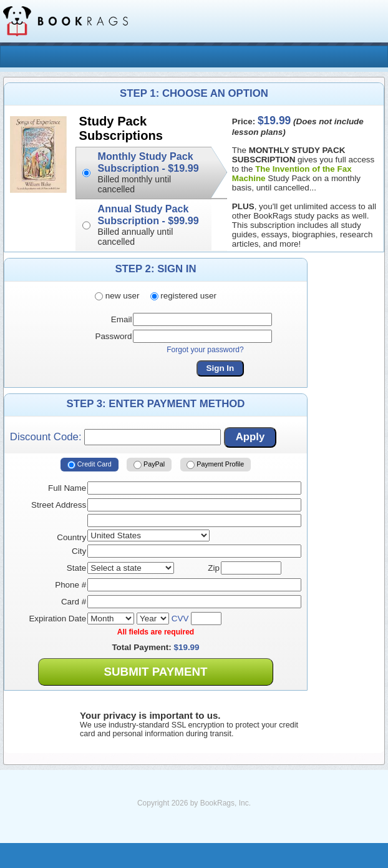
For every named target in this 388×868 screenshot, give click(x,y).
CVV (180, 619)
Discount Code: (115, 437)
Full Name (67, 488)
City (79, 551)
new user (117, 296)
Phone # (70, 585)
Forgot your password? (205, 350)
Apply (250, 437)
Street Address (59, 505)
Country (71, 537)
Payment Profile (215, 465)
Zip (214, 568)
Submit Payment (155, 672)
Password (113, 336)
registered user (183, 296)
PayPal (149, 465)
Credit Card (90, 465)
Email (122, 319)
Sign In (221, 368)
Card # (74, 602)
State (76, 568)
